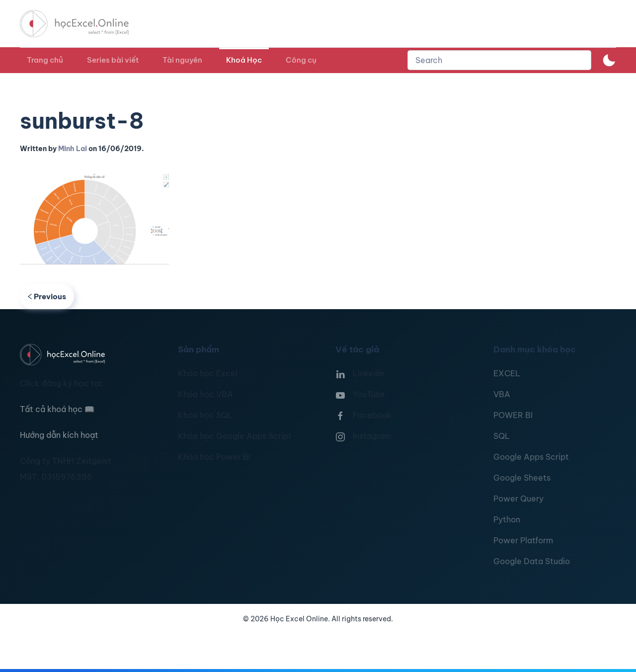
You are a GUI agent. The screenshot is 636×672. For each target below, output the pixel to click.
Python (507, 519)
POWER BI (513, 415)
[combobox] (499, 60)
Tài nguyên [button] (182, 60)
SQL (502, 436)
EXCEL (507, 373)
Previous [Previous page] (47, 296)
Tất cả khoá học (57, 409)
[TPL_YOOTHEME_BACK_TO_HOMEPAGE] (83, 24)
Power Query (518, 499)
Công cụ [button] (301, 60)
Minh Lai (73, 149)
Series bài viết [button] (113, 60)
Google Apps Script (531, 457)
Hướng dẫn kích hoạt (59, 435)
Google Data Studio (532, 561)
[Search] (499, 60)
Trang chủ (45, 60)
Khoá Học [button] (244, 60)
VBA (502, 394)
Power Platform (523, 540)
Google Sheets (522, 478)
